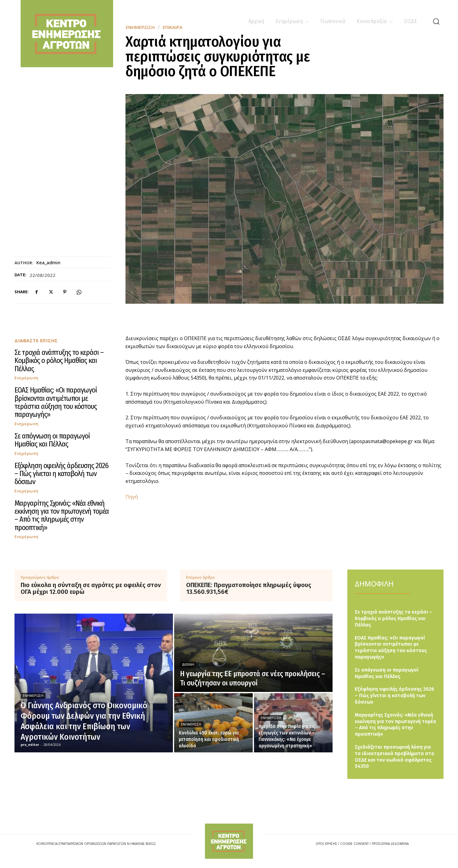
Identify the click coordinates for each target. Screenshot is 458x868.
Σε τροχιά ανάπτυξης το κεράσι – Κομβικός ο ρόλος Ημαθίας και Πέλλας (59, 361)
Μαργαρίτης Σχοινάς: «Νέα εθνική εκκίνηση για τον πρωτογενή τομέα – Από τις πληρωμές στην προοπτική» (62, 515)
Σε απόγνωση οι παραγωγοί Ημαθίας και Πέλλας (52, 440)
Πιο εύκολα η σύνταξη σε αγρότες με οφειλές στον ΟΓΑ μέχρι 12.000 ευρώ (91, 588)
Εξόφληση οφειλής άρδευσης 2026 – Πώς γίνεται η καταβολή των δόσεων (61, 474)
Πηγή (132, 497)
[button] (436, 21)
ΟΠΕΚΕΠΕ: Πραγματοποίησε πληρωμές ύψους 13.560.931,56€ (249, 588)
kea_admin (48, 262)
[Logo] (229, 841)
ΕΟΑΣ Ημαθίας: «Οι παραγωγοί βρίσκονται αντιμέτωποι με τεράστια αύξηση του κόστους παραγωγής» (56, 402)
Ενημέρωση (27, 378)
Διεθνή (188, 665)
